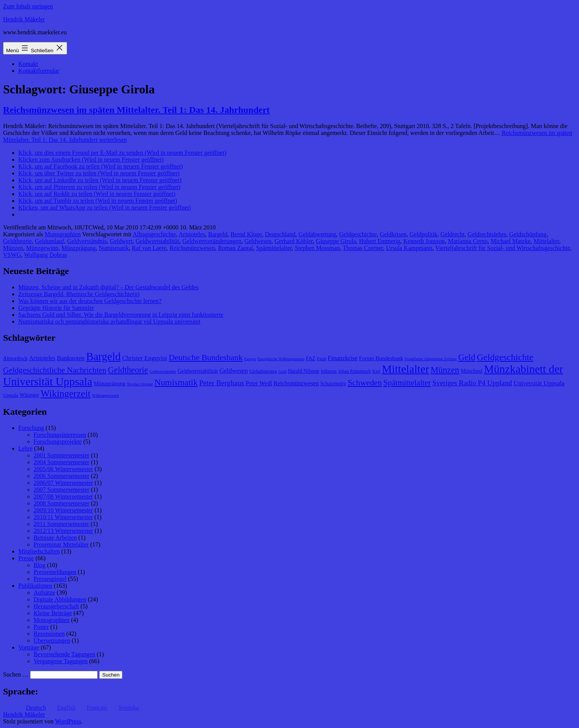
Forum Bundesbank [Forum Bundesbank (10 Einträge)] (381, 358)
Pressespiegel (50, 579)
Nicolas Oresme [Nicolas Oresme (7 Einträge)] (140, 384)
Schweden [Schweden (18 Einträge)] (365, 383)
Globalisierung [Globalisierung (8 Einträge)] (263, 371)
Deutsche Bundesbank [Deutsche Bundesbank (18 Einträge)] (206, 358)
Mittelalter (546, 241)
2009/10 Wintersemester (63, 510)
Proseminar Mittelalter (61, 544)
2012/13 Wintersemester (63, 531)
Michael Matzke (511, 241)
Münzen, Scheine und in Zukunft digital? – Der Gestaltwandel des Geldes (108, 287)
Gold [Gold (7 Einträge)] (282, 371)
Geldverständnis (87, 241)
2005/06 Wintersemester (63, 469)
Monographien (63, 234)
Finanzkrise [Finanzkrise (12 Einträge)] (343, 358)
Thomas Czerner (363, 248)
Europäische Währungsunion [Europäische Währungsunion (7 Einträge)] (281, 359)
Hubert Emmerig (380, 241)
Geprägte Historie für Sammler (56, 308)
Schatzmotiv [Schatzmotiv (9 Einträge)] (333, 384)
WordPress (68, 721)
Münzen (13, 248)
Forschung (31, 428)
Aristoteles (192, 234)
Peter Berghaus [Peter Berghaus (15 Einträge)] (222, 383)
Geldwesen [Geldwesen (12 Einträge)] (234, 371)
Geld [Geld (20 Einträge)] (467, 357)
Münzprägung (79, 248)
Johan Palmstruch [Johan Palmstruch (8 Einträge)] (355, 371)
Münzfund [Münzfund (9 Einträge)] (472, 371)
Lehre (25, 448)
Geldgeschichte (358, 234)
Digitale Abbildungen (60, 599)
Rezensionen (49, 634)
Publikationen (35, 586)
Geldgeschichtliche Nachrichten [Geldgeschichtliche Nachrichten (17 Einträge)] (55, 370)
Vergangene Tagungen (61, 661)
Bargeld (218, 234)
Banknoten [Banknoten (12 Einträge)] (71, 358)
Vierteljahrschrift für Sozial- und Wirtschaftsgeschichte (503, 248)
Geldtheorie (18, 241)
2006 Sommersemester (61, 476)
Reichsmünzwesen (192, 248)
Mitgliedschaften (39, 551)
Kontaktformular (39, 71)
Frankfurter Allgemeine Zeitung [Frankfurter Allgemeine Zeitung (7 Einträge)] (431, 359)
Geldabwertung (317, 234)
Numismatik (114, 248)
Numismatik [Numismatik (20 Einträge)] (176, 382)
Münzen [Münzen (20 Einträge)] (445, 370)
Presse (26, 558)
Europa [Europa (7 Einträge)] (250, 359)
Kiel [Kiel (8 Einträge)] (376, 371)
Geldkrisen (393, 234)
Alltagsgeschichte (154, 234)
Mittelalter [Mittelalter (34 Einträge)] (405, 369)
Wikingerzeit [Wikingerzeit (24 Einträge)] (65, 393)
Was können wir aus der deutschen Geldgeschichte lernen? (90, 301)
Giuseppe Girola (336, 241)
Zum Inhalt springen (28, 6)
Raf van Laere (149, 248)
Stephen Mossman (317, 248)
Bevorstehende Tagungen (64, 654)
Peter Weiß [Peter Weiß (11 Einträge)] (259, 383)
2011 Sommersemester (61, 524)
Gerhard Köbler (294, 241)
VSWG (12, 255)
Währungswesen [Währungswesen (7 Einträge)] (105, 395)
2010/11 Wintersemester (63, 517)
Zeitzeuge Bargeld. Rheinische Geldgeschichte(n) (79, 294)
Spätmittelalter (274, 248)
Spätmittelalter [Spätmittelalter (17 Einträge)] (407, 383)
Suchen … (16, 674)
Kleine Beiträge (53, 613)
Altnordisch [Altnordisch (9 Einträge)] (15, 358)
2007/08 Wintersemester (63, 496)
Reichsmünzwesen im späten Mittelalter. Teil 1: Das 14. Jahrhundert (136, 110)
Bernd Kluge (246, 234)
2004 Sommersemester (61, 462)
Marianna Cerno (468, 241)
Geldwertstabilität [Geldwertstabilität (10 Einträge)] (198, 371)
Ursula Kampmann (409, 248)
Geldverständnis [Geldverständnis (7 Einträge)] (163, 371)
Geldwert (121, 241)
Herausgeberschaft (56, 606)
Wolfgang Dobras (46, 255)
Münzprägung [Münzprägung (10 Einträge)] (110, 383)
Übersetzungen (52, 641)
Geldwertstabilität (157, 241)
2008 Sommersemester (61, 503)
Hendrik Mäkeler (24, 19)
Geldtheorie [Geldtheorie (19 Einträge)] (128, 370)
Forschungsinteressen (60, 435)
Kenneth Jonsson (424, 241)
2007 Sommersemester (61, 490)
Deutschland (280, 234)
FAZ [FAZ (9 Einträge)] (311, 358)
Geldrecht (453, 234)
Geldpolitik (424, 234)
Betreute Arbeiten (55, 538)
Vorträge (29, 647)
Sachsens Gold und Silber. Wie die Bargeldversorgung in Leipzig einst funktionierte (121, 315)
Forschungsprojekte (58, 442)
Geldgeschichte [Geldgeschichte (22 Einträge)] (505, 357)
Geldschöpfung (528, 234)
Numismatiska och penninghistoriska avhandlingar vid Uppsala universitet (109, 322)
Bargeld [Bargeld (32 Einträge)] (104, 356)
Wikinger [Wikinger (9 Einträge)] (30, 395)
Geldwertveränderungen (212, 241)
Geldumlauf (50, 241)
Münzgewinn (42, 248)
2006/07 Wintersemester (63, 483)
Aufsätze (44, 593)
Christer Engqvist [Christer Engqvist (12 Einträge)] (145, 358)
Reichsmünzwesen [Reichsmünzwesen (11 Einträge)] (296, 383)
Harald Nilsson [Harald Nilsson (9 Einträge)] (304, 371)
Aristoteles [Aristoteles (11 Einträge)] (42, 358)
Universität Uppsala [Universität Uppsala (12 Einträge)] (539, 383)
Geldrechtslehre (487, 234)
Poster (41, 627)
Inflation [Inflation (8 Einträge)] (329, 371)
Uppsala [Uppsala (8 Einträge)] (11, 395)
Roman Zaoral (235, 248)
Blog (39, 565)
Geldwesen (258, 241)
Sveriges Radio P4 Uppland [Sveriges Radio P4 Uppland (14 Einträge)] (472, 383)
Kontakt (28, 64)
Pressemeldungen (55, 572)
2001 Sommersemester (61, 455)
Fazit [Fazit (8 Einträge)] (322, 359)
